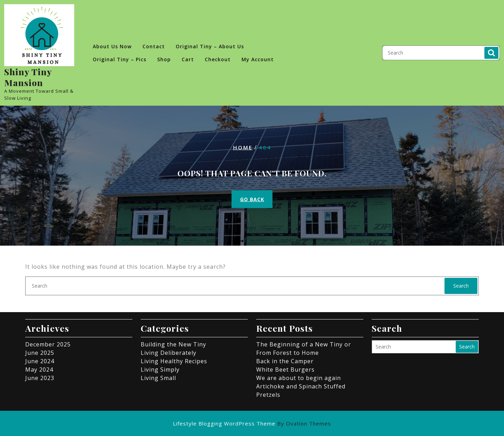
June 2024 (40, 361)
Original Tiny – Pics (120, 59)
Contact (154, 46)
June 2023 (40, 378)
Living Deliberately (169, 353)
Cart (188, 59)
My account (258, 59)
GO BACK (252, 199)
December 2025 (48, 344)
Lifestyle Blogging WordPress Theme (252, 423)
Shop (164, 59)
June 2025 (40, 353)
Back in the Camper (285, 361)
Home (243, 147)
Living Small (158, 378)
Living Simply (160, 370)
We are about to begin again (299, 378)
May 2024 (39, 370)
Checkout (218, 59)
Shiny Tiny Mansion (28, 77)
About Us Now (112, 46)
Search (491, 53)
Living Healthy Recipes (174, 361)
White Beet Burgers (285, 370)
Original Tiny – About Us (210, 46)
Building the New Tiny (173, 344)
